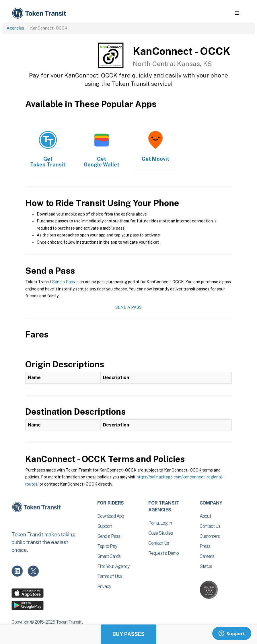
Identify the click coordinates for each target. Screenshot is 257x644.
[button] (237, 13)
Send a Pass (64, 282)
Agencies (15, 28)
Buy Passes (128, 634)
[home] (40, 13)
